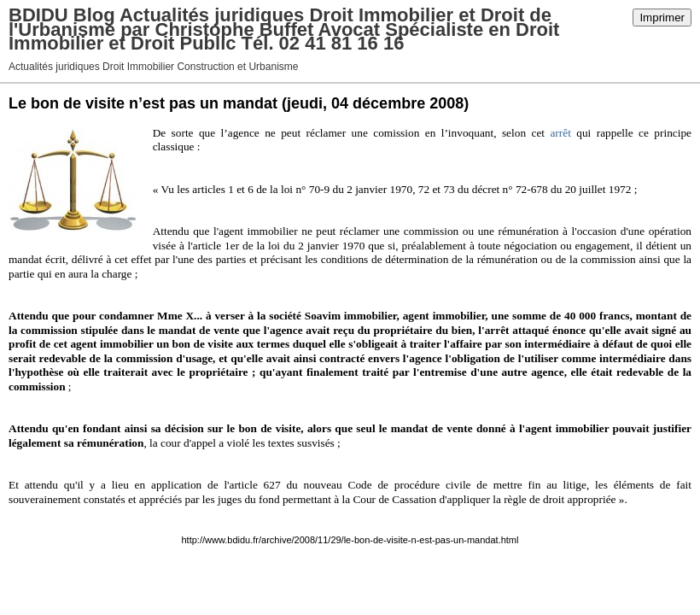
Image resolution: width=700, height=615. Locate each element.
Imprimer (662, 18)
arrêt (560, 133)
